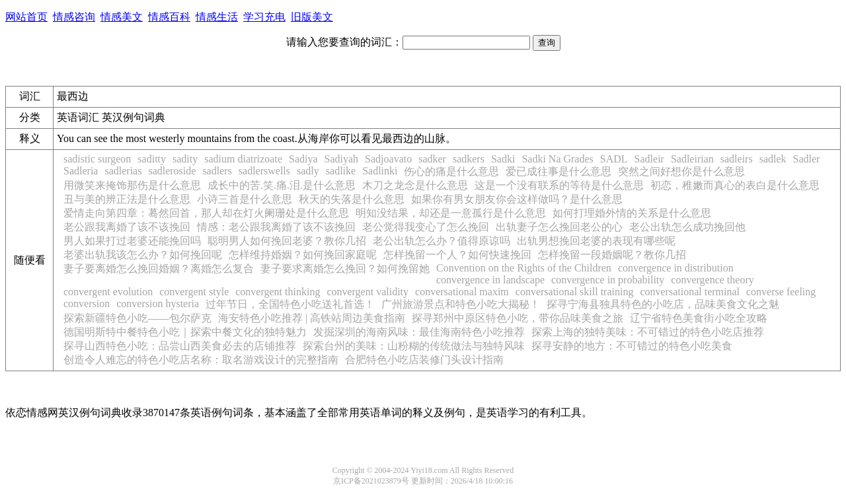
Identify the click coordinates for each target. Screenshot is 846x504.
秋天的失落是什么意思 (352, 199)
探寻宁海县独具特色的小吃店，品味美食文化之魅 (663, 304)
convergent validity (367, 292)
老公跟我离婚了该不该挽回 (127, 227)
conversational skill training (575, 292)
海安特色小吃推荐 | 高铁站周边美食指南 (312, 318)
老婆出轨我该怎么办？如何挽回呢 (143, 255)
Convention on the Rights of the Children (524, 268)
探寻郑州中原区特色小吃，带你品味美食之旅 (518, 318)
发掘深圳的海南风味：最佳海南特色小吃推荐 (419, 332)
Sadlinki (380, 171)
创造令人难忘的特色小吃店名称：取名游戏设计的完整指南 (201, 360)
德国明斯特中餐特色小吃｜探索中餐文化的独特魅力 (185, 332)
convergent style (194, 292)
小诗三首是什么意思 (245, 199)
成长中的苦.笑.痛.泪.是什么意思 (282, 185)
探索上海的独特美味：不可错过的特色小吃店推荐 (648, 332)
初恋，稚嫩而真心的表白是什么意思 (735, 185)
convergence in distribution (676, 268)
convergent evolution (108, 292)
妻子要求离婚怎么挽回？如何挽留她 (345, 269)
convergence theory (712, 280)
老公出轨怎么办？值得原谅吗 (442, 241)
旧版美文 (312, 17)
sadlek (773, 159)
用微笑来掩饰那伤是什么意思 (132, 185)
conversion (87, 304)
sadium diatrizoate (243, 159)
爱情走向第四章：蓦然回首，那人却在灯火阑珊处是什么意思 (206, 213)
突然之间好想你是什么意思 (681, 171)
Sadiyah (342, 159)
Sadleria (81, 171)
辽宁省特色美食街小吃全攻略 (699, 318)
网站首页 (26, 17)
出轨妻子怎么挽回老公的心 (559, 227)
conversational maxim (462, 292)
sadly (308, 171)
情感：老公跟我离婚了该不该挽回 (276, 227)
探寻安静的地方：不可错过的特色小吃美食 (632, 346)
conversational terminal (690, 292)
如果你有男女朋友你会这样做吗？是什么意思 (517, 199)
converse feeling (781, 292)
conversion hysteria (158, 304)
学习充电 (264, 17)
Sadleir (649, 159)
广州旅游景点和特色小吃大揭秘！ (461, 304)
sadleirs (737, 159)
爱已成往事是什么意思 (558, 171)
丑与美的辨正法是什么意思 (127, 199)
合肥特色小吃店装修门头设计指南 (424, 360)
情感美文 (122, 17)
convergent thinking (278, 292)
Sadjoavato (388, 159)
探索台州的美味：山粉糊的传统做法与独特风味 (414, 346)
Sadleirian (692, 159)
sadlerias (123, 171)
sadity (185, 159)
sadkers (469, 159)
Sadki (503, 159)
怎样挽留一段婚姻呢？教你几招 (612, 255)
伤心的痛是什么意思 (451, 171)
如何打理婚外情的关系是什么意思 (632, 213)
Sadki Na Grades (557, 159)
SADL (614, 159)
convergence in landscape (490, 280)
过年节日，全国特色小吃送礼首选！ (290, 304)
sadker (432, 159)
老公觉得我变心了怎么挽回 (426, 227)
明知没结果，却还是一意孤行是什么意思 (451, 213)
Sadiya (303, 159)
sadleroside (172, 171)
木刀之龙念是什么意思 (415, 185)
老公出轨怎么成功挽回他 (687, 227)
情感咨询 (74, 17)
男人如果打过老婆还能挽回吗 (132, 241)
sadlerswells (264, 171)
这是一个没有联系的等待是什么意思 (559, 185)
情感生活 (217, 17)
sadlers (217, 171)
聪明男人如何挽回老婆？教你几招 (287, 241)
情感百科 (169, 17)
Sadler (807, 159)
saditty (152, 159)
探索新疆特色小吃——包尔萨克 (137, 318)
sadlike (341, 171)
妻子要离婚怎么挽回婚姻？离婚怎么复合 (159, 269)
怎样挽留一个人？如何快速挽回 (457, 255)
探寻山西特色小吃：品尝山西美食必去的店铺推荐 (180, 346)
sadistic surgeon (97, 159)
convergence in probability (608, 280)
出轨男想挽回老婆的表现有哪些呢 (596, 241)
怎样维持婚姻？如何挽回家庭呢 (303, 255)
